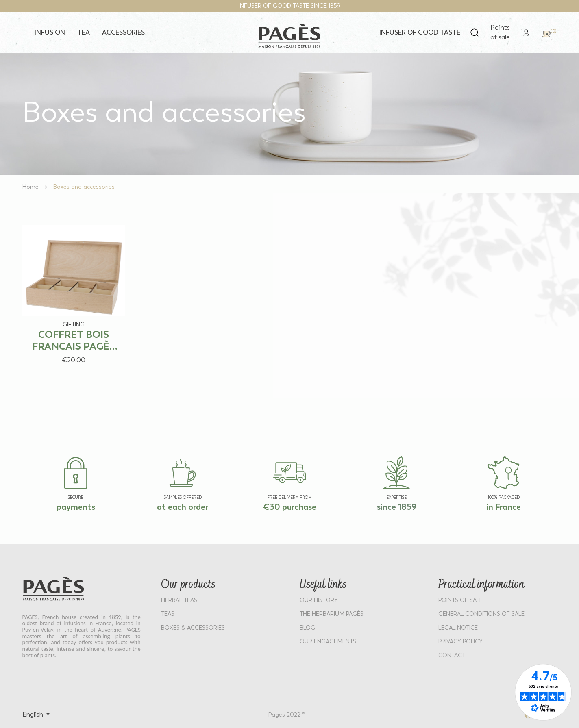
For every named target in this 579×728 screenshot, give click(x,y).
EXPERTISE (396, 498)
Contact (452, 655)
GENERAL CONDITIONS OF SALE (481, 614)
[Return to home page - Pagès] (289, 36)
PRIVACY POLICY (460, 642)
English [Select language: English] (34, 714)
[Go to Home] (30, 187)
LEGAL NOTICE (458, 628)
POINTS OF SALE (460, 600)
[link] (526, 32)
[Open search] (475, 33)
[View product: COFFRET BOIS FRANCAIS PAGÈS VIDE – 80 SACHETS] (74, 291)
